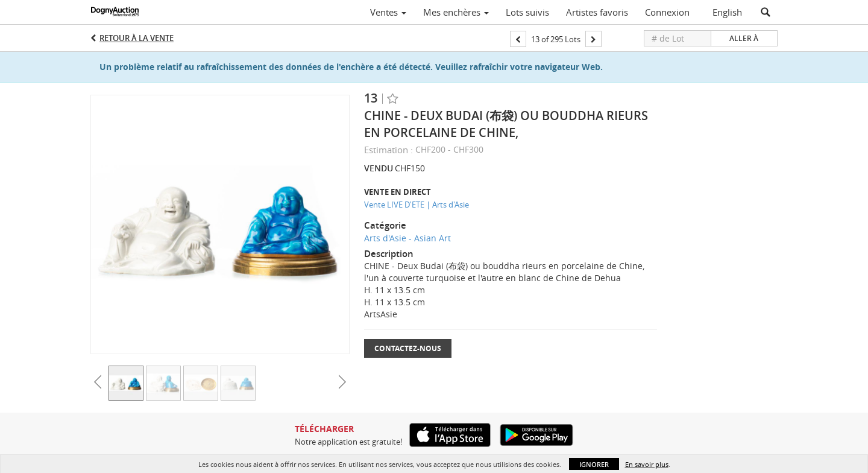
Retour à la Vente (137, 38)
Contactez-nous (408, 348)
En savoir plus (647, 464)
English (727, 12)
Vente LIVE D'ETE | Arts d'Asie (417, 205)
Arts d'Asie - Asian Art (407, 238)
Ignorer (594, 464)
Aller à (744, 38)
